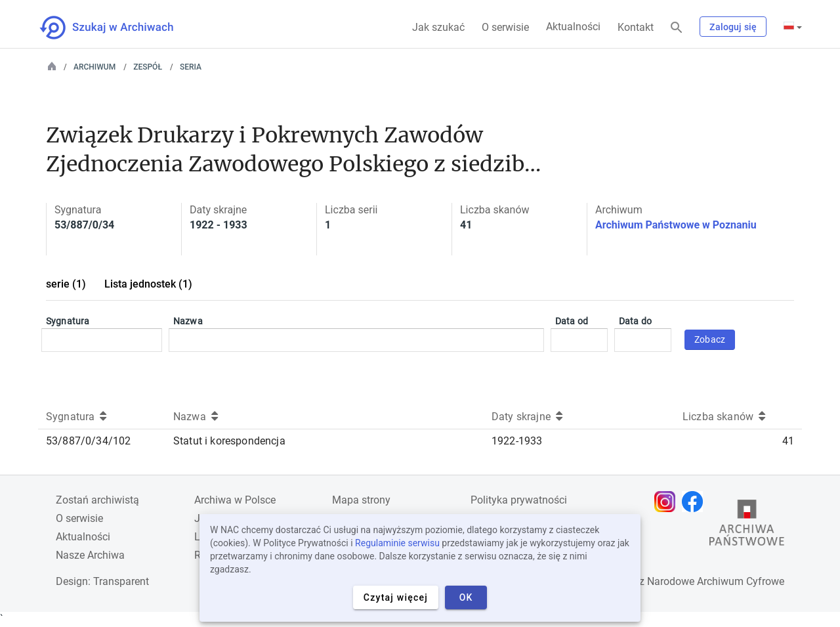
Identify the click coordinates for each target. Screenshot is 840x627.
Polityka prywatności (519, 500)
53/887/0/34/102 (88, 441)
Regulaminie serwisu (397, 543)
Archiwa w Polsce (235, 500)
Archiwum (94, 67)
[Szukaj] (677, 28)
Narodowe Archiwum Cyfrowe (716, 581)
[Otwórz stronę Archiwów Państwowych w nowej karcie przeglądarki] (747, 526)
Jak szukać (438, 27)
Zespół (148, 67)
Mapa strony (361, 500)
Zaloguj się (733, 27)
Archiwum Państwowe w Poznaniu (676, 225)
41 (788, 441)
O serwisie (505, 27)
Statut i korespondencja (229, 441)
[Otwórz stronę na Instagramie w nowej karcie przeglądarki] (668, 502)
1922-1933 (517, 441)
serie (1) (66, 284)
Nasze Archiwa (90, 555)
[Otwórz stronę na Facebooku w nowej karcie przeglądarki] (696, 502)
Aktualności (573, 27)
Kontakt (636, 27)
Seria (191, 67)
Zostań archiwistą (97, 500)
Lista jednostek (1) (148, 284)
